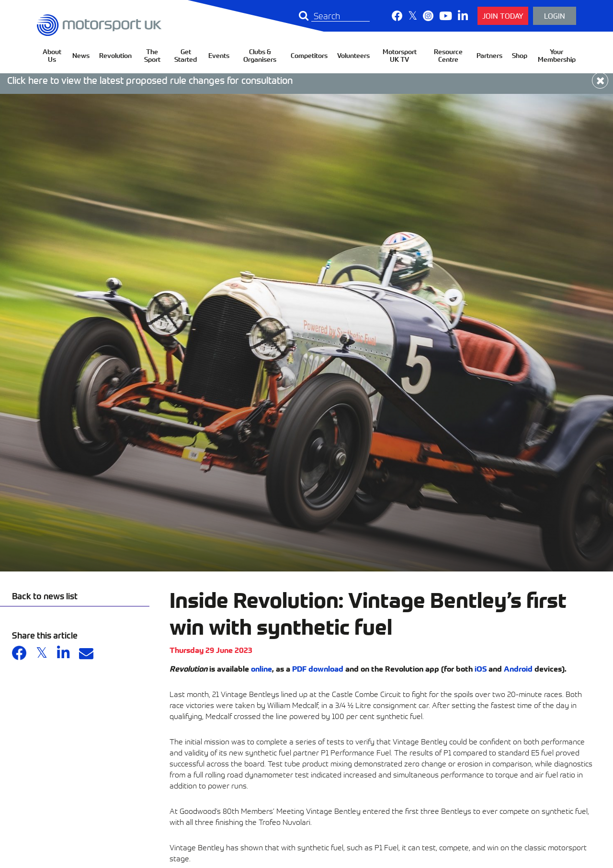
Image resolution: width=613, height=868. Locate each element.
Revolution (115, 55)
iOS (481, 668)
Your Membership (557, 55)
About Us (52, 55)
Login (555, 16)
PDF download (318, 668)
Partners (489, 55)
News (81, 55)
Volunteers (353, 55)
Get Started (186, 55)
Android (518, 668)
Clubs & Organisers (260, 55)
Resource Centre (448, 55)
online (261, 668)
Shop (520, 55)
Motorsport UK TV (400, 55)
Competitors (309, 55)
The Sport (152, 55)
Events (219, 55)
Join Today (503, 16)
